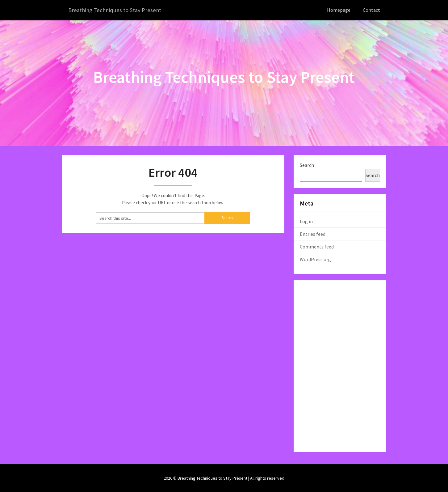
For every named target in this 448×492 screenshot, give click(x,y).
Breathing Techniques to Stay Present (117, 10)
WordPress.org (315, 259)
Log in (306, 221)
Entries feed (313, 234)
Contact (371, 10)
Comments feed (317, 246)
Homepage (339, 10)
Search (307, 165)
